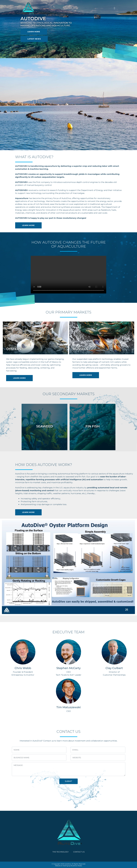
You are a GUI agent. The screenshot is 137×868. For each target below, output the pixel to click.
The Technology (61, 852)
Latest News (34, 39)
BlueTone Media (76, 866)
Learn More (34, 32)
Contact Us (79, 852)
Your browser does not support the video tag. (68, 275)
